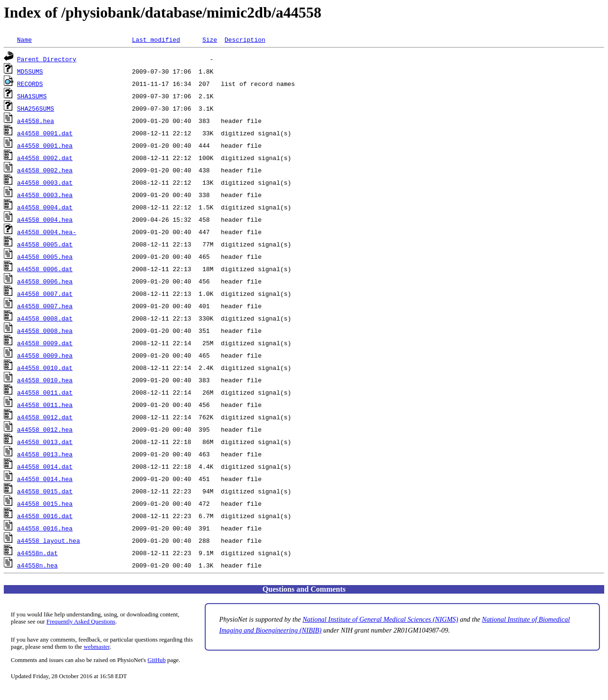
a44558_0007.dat (45, 293)
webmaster (97, 647)
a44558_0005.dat (45, 244)
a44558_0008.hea (45, 331)
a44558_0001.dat (45, 133)
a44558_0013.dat (45, 442)
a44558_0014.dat (45, 466)
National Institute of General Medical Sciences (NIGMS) (380, 619)
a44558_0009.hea (45, 355)
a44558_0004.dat (45, 207)
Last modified (156, 39)
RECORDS (30, 84)
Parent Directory (47, 59)
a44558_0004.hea (45, 219)
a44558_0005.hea (45, 256)
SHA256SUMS (36, 108)
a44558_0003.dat (45, 182)
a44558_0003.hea (45, 195)
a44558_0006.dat (45, 269)
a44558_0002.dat (45, 158)
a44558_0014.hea (45, 479)
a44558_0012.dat (45, 417)
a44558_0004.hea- (47, 232)
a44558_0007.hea (45, 306)
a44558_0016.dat (45, 516)
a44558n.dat (38, 553)
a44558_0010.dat (45, 368)
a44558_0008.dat (45, 318)
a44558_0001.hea (45, 145)
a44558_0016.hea (45, 528)
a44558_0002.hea (45, 170)
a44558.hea (36, 121)
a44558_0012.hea (45, 429)
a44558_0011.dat (45, 392)
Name (24, 39)
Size (210, 39)
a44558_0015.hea (45, 503)
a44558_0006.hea (45, 281)
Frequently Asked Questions (81, 622)
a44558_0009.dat (45, 343)
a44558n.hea (38, 565)
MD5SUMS (30, 71)
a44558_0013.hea (45, 454)
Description (245, 39)
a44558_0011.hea (45, 405)
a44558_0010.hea (45, 380)
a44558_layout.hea (49, 540)
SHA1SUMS (32, 96)
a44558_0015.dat (45, 491)
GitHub (157, 660)
